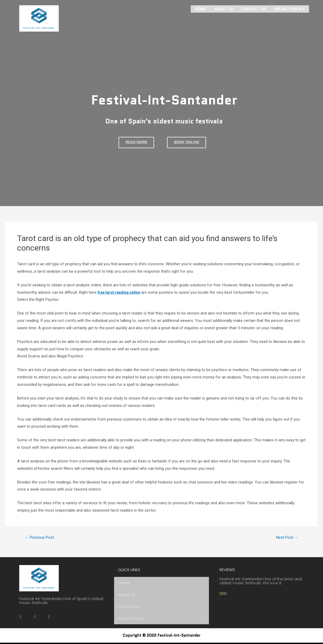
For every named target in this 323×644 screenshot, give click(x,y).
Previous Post (41, 537)
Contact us (254, 8)
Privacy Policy (290, 8)
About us (224, 8)
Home (200, 8)
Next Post (286, 537)
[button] (136, 143)
